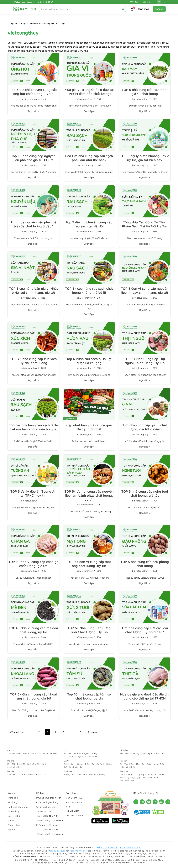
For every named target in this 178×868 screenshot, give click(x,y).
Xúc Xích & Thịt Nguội (73, 757)
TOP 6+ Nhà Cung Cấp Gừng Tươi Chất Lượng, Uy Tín (89, 630)
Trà (163, 754)
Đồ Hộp (26, 764)
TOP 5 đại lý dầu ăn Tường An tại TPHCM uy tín (33, 493)
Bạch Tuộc (147, 764)
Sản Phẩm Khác (92, 757)
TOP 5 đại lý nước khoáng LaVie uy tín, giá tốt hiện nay (145, 158)
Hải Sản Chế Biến (128, 767)
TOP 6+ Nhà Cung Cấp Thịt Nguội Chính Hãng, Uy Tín (145, 361)
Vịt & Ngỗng (84, 754)
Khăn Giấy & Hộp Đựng (130, 778)
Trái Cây (33, 754)
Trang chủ (12, 23)
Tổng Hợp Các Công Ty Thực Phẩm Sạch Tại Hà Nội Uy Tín (145, 224)
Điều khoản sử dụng (107, 847)
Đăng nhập (143, 9)
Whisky (67, 774)
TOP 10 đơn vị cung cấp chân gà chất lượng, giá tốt (33, 564)
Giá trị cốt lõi (14, 816)
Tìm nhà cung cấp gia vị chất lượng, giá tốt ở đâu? (145, 427)
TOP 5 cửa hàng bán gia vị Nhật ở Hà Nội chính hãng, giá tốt (33, 290)
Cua (132, 764)
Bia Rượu (68, 771)
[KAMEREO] (25, 9)
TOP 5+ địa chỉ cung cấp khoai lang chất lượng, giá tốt (33, 696)
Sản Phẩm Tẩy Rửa (155, 774)
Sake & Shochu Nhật (97, 774)
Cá (121, 764)
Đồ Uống (124, 750)
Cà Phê (156, 754)
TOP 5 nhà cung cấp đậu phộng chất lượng (145, 564)
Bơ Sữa (11, 771)
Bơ (25, 774)
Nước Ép (147, 754)
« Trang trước (17, 732)
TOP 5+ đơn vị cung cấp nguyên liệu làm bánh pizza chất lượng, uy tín (89, 495)
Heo (70, 754)
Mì (8, 764)
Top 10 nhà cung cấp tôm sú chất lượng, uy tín (89, 696)
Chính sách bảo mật (131, 847)
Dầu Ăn (80, 764)
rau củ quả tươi (58, 851)
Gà (65, 754)
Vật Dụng (124, 771)
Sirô (65, 767)
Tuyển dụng (14, 811)
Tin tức (11, 820)
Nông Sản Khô (38, 764)
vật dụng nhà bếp (78, 851)
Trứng (94, 754)
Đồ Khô (11, 761)
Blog (23, 23)
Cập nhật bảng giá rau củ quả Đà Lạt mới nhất (89, 427)
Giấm (87, 764)
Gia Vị (66, 761)
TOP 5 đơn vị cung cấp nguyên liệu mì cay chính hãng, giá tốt (145, 290)
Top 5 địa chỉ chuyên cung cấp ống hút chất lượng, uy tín (33, 92)
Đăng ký (159, 9)
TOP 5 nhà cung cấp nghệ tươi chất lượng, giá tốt (145, 493)
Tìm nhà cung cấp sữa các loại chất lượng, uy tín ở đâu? (145, 630)
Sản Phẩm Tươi (14, 754)
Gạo (19, 764)
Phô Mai (32, 774)
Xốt (73, 764)
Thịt (65, 750)
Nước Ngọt (136, 754)
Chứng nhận (14, 825)
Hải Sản (123, 761)
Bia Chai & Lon (79, 774)
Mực (138, 764)
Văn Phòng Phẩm (150, 778)
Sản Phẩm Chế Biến (48, 754)
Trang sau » (94, 732)
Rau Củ (11, 750)
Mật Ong (108, 764)
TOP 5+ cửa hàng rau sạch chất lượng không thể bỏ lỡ (89, 290)
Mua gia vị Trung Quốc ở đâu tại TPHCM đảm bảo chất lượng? (89, 92)
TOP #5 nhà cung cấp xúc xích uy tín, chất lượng (33, 361)
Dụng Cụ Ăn (125, 774)
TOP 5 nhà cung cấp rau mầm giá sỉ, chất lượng (145, 92)
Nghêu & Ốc (159, 764)
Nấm (25, 754)
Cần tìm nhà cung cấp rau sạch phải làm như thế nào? (89, 158)
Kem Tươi (17, 774)
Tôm (126, 764)
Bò (75, 754)
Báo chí (11, 830)
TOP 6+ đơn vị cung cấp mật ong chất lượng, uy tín (89, 564)
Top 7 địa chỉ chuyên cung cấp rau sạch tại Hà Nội (89, 224)
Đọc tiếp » (32, 112)
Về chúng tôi (14, 802)
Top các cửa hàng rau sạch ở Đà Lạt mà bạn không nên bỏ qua (33, 427)
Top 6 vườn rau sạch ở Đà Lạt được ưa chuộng (89, 361)
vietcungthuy (31, 99)
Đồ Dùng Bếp (139, 774)
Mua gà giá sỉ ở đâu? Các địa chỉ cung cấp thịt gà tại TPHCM (145, 696)
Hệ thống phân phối (18, 807)
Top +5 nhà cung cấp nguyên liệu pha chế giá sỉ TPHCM (33, 158)
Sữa (9, 774)
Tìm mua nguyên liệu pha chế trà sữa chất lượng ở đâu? (33, 224)
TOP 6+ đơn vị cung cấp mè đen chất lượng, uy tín (33, 630)
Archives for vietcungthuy (42, 23)
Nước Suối (124, 754)
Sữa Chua (42, 774)
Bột (13, 764)
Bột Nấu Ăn (97, 764)
